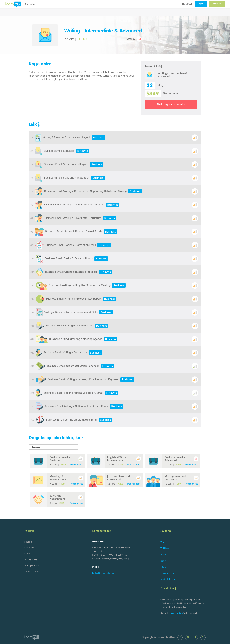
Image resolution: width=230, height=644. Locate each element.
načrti (164, 561)
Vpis (163, 542)
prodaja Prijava (32, 565)
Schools (28, 542)
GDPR (27, 554)
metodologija (168, 579)
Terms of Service (32, 571)
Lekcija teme (167, 573)
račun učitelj (176, 613)
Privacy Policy (31, 559)
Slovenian (31, 4)
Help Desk (187, 4)
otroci (164, 554)
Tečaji (164, 567)
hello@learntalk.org (103, 573)
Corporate (29, 548)
